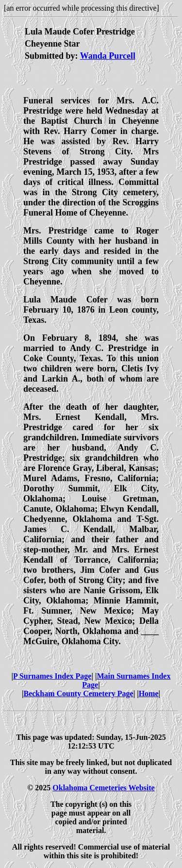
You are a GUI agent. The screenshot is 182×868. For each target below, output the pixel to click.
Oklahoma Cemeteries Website (103, 788)
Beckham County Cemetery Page (78, 693)
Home (149, 693)
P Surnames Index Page (52, 676)
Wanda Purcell (108, 56)
